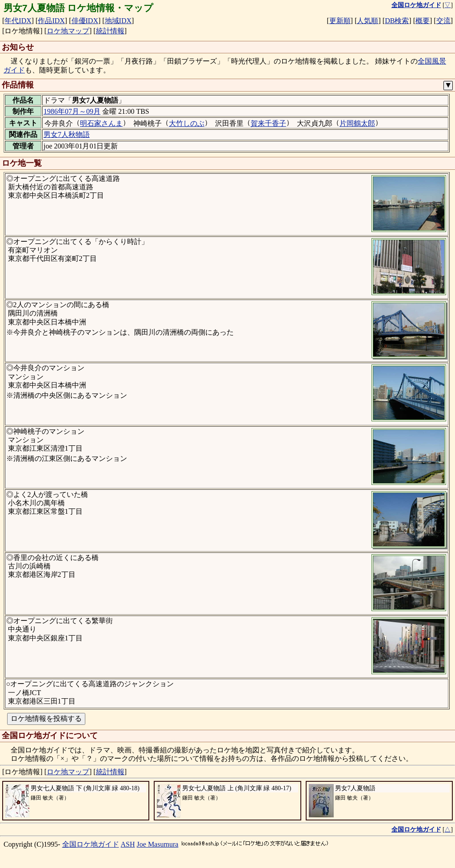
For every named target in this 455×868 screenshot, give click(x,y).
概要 (423, 21)
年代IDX (18, 21)
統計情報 (110, 31)
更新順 (340, 21)
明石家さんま (101, 123)
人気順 (367, 21)
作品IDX (51, 21)
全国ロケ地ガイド (91, 844)
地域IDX (118, 21)
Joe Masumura (158, 844)
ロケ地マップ (68, 31)
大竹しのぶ (187, 123)
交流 (443, 21)
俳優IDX (85, 21)
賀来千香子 (268, 123)
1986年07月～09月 (72, 111)
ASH (128, 844)
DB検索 (397, 21)
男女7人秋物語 (67, 134)
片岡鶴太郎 (357, 123)
